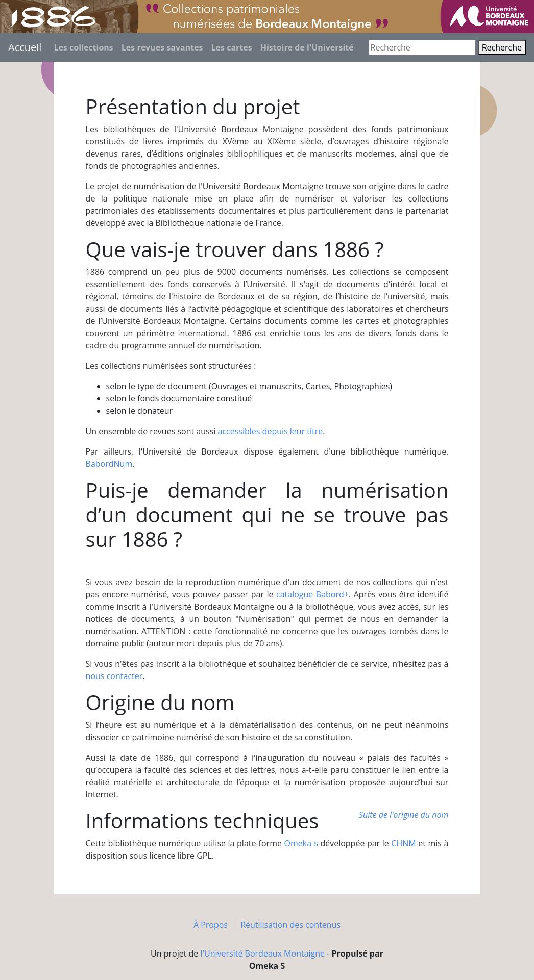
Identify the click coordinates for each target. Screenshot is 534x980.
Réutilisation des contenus (290, 925)
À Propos (211, 925)
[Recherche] (422, 47)
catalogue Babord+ (312, 594)
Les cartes (232, 47)
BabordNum (109, 464)
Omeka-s (301, 843)
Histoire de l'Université (307, 47)
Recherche (502, 47)
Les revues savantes (162, 47)
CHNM (403, 843)
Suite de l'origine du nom (404, 815)
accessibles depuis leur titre (271, 431)
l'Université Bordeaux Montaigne (263, 953)
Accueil (25, 47)
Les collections (83, 47)
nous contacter (114, 676)
